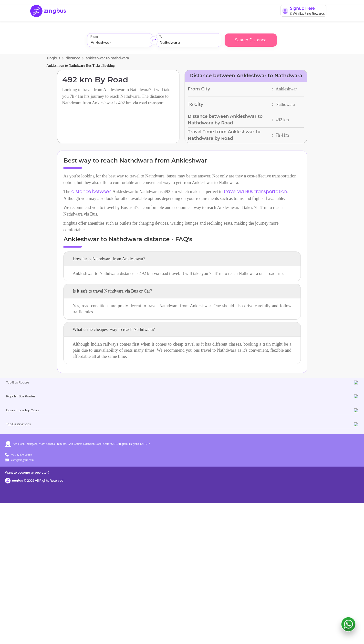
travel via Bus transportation (255, 192)
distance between (91, 192)
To (161, 37)
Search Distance (251, 40)
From (94, 37)
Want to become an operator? (217, 633)
